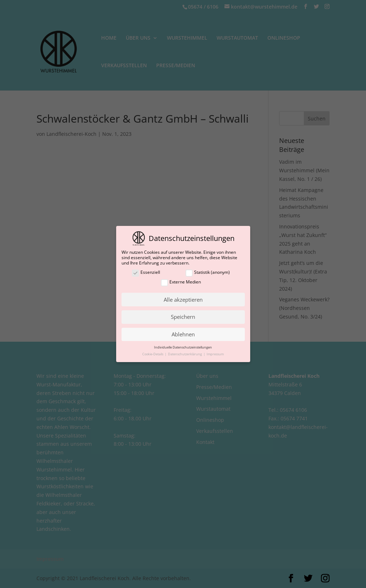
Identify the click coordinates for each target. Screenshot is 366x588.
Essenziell (146, 273)
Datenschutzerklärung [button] (185, 354)
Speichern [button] (183, 317)
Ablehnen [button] (183, 334)
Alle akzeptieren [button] (183, 300)
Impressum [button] (215, 354)
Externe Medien (181, 282)
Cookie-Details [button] (153, 354)
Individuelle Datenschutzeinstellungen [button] (183, 347)
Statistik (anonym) (208, 273)
